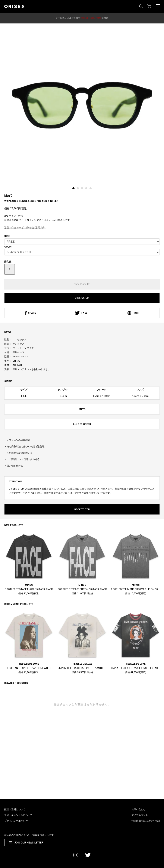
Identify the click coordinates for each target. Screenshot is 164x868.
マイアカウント (140, 815)
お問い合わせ (82, 298)
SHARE (30, 313)
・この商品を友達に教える (18, 453)
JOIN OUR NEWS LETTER (29, 843)
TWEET (82, 313)
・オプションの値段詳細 (17, 440)
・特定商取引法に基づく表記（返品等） (25, 447)
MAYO (8, 196)
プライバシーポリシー (16, 821)
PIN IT (133, 313)
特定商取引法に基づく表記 (146, 821)
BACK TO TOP (82, 509)
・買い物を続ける (14, 466)
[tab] (75, 189)
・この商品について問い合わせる (22, 459)
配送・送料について (15, 809)
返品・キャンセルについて (18, 815)
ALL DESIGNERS (82, 424)
